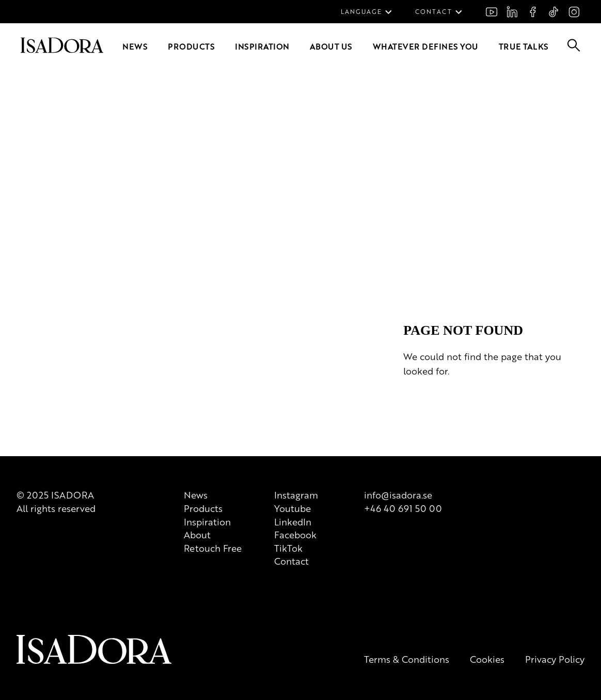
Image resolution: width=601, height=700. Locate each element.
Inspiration (69, 152)
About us (103, 152)
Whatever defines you (154, 152)
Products (37, 152)
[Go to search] (11, 167)
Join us (16, 110)
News (13, 152)
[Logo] (82, 336)
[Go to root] (45, 142)
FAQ (35, 110)
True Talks (208, 152)
